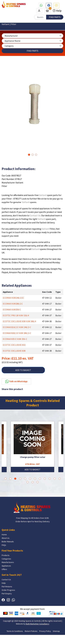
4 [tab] (20, 479)
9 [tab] (45, 479)
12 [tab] (60, 479)
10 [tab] (50, 479)
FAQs (4, 545)
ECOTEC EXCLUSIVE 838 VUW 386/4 (19, 321)
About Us (6, 538)
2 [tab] (33, 155)
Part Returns (7, 587)
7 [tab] (35, 479)
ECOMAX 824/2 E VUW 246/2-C (17, 327)
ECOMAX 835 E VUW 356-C (15, 339)
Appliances (6, 566)
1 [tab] (29, 155)
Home (4, 535)
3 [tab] (36, 155)
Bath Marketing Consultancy (38, 624)
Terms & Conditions (15, 631)
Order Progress (8, 590)
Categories (6, 559)
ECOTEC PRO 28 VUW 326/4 (16, 315)
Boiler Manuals (8, 542)
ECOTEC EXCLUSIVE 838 (14, 351)
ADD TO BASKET (23, 370)
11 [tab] (55, 479)
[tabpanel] (32, 108)
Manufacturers (8, 562)
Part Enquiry (7, 594)
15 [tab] (37, 482)
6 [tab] (30, 479)
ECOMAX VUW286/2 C (13, 304)
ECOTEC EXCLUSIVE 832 (14, 345)
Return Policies (31, 631)
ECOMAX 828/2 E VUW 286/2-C (17, 333)
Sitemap (56, 631)
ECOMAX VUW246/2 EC (13, 298)
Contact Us (35, 215)
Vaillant (43, 195)
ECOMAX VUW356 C (12, 310)
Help (58, 11)
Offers (4, 569)
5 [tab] (25, 479)
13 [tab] (28, 482)
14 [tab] (33, 482)
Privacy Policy (45, 631)
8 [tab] (40, 479)
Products (6, 555)
